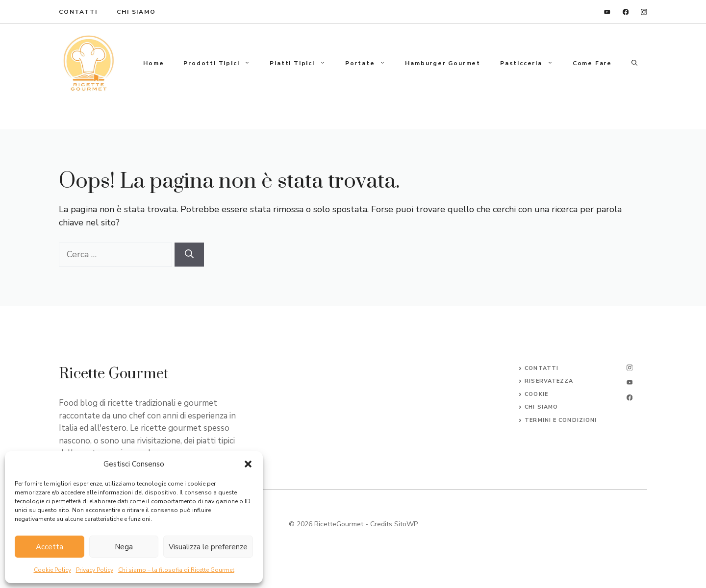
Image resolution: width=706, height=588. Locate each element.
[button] (248, 464)
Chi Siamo (136, 12)
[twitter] (630, 382)
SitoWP (406, 524)
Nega (124, 547)
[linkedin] (607, 12)
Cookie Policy (52, 570)
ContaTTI (78, 12)
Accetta (50, 547)
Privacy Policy (95, 570)
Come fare (592, 63)
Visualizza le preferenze (208, 547)
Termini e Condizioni (561, 420)
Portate (370, 63)
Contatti (542, 368)
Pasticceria (531, 63)
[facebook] (626, 12)
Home (153, 63)
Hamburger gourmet (443, 63)
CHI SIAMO (541, 407)
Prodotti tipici (222, 63)
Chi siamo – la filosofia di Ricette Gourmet (176, 570)
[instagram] (644, 12)
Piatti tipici (302, 63)
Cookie (536, 394)
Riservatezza (549, 381)
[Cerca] (189, 255)
